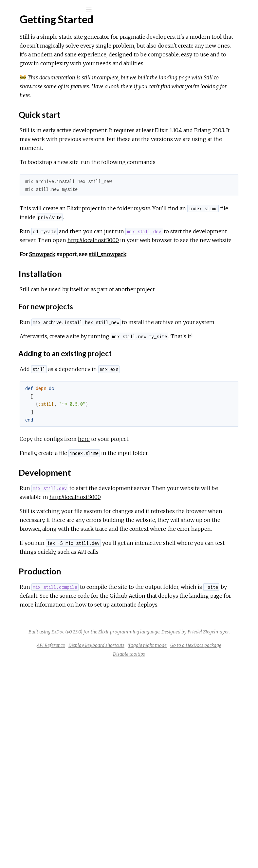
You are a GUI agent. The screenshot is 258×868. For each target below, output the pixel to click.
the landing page (150, 113)
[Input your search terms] (49, 10)
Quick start (37, 130)
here (182, 545)
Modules (27, 60)
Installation (37, 138)
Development (40, 145)
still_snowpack (206, 334)
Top (29, 123)
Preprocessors (37, 197)
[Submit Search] (10, 10)
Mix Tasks (28, 69)
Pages (23, 51)
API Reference (37, 87)
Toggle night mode (151, 849)
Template (31, 163)
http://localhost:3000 (173, 311)
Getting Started (38, 112)
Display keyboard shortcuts (194, 840)
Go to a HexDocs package (199, 849)
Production (37, 152)
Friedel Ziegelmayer (191, 827)
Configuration (36, 172)
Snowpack (140, 334)
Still (24, 27)
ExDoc (152, 809)
